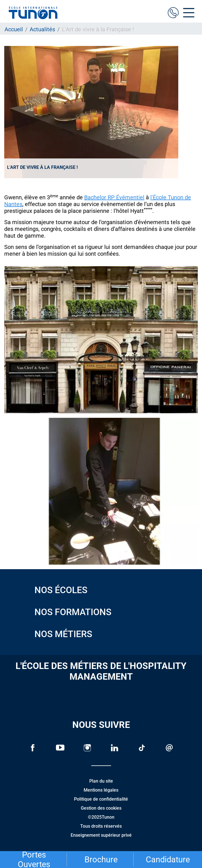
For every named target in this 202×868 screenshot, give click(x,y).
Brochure (101, 860)
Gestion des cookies (101, 808)
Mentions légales (101, 790)
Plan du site (101, 781)
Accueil (14, 29)
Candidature (168, 860)
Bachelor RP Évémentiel (114, 197)
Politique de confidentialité (101, 799)
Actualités (42, 29)
